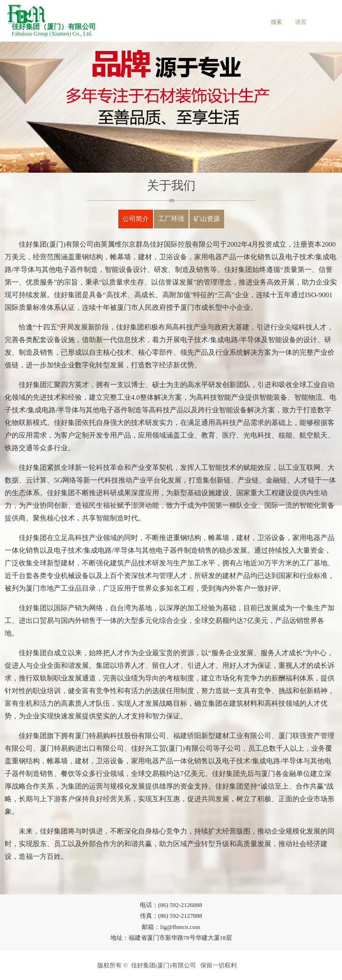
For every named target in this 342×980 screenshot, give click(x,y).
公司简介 (136, 219)
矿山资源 (207, 219)
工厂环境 (171, 219)
